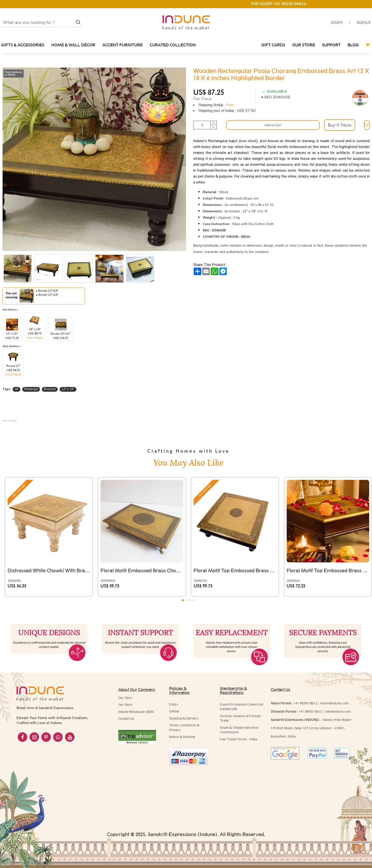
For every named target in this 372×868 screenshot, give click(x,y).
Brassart (50, 389)
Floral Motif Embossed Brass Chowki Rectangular (142, 536)
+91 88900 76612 (310, 713)
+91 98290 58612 (305, 704)
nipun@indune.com (334, 704)
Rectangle (31, 389)
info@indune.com (338, 713)
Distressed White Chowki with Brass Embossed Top (49, 536)
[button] (7, 159)
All (16, 389)
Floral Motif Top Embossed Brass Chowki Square (235, 536)
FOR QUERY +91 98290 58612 (278, 4)
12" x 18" (68, 389)
